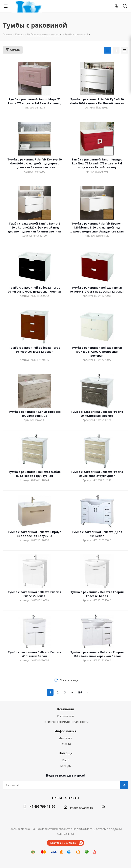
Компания (66, 709)
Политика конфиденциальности (65, 722)
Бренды (66, 766)
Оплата (66, 744)
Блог (65, 760)
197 (80, 692)
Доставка (65, 738)
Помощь (66, 753)
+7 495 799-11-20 (42, 807)
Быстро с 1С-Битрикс (63, 843)
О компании (65, 716)
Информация (65, 731)
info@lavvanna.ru (82, 808)
